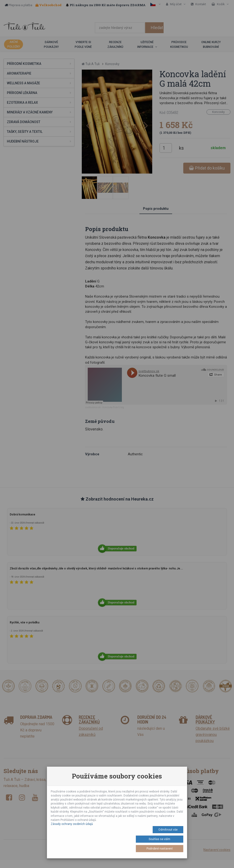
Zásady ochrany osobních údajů (72, 824)
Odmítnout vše (168, 830)
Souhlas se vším (159, 839)
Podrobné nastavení (160, 849)
